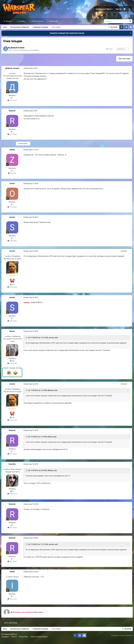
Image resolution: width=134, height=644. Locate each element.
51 (13, 495)
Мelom (13, 335)
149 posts (13, 245)
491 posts (13, 105)
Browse (9, 25)
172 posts (13, 211)
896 (13, 365)
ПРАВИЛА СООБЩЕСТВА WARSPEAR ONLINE (67, 37)
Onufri (13, 188)
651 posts (13, 138)
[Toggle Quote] (27, 342)
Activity (22, 25)
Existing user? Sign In (105, 11)
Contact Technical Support (40, 641)
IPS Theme (5, 638)
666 (13, 289)
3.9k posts (13, 367)
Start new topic (124, 63)
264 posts (13, 603)
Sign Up (119, 11)
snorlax (13, 255)
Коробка (13, 468)
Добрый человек (19, 52)
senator (13, 221)
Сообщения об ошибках (31, 54)
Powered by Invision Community (122, 640)
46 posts (13, 177)
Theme (14, 641)
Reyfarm (13, 115)
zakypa (13, 154)
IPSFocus (14, 638)
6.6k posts (13, 291)
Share (109, 53)
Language (6, 641)
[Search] (110, 25)
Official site (53, 25)
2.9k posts (13, 498)
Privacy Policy (24, 641)
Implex (13, 576)
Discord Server (38, 25)
